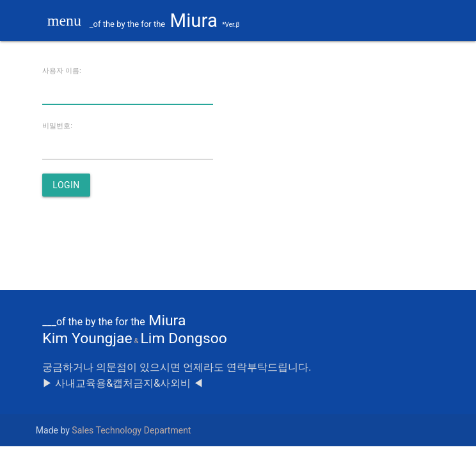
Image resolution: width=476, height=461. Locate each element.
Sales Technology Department (131, 430)
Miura (153, 20)
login (66, 185)
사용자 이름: (62, 71)
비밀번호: (57, 126)
